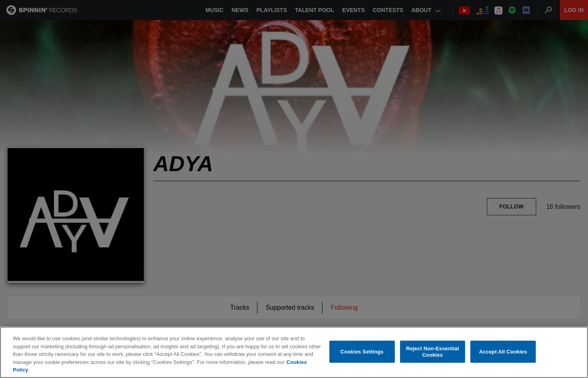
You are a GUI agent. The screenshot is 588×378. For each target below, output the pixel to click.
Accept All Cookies (503, 352)
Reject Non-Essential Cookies (433, 352)
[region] (294, 352)
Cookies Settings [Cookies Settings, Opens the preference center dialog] (362, 352)
